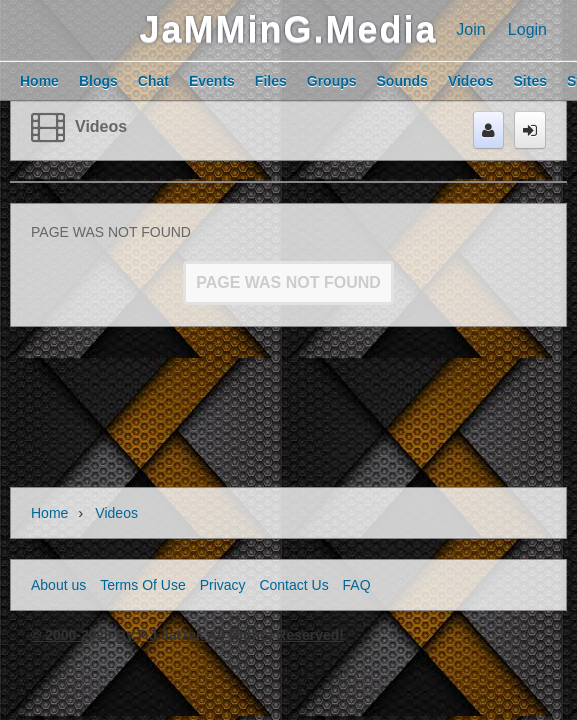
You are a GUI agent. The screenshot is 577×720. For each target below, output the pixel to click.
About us (58, 585)
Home (49, 513)
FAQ (357, 585)
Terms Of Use (143, 585)
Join (470, 29)
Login (527, 29)
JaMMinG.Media (288, 29)
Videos (101, 126)
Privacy (223, 585)
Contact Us (293, 585)
